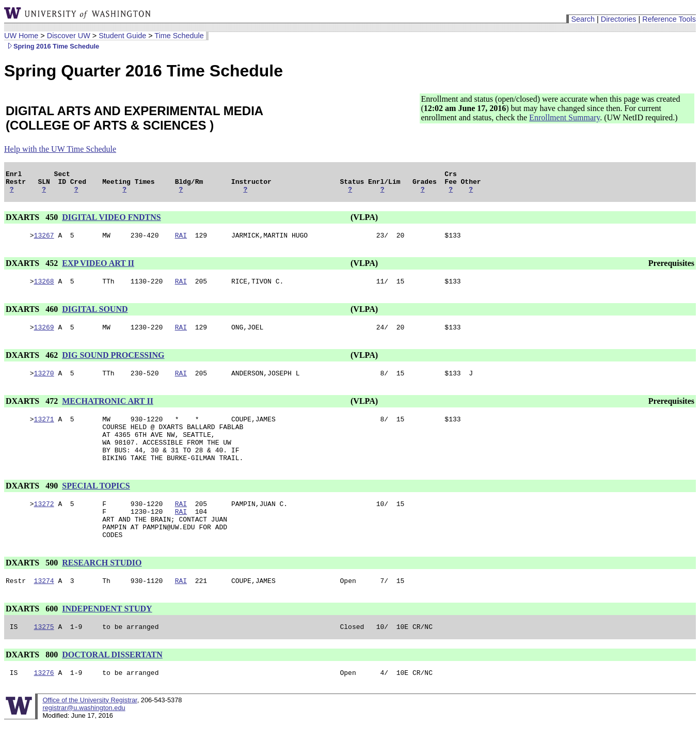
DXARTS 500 (33, 590)
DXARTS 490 (33, 506)
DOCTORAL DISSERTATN (112, 686)
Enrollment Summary (564, 117)
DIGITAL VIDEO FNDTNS (111, 222)
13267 (44, 241)
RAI (181, 241)
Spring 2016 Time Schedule (52, 46)
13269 (44, 336)
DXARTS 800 (33, 686)
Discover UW (69, 36)
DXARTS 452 (33, 269)
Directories (619, 19)
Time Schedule (179, 36)
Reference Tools (669, 19)
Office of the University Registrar (90, 733)
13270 (44, 384)
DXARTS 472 (33, 412)
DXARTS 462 (33, 364)
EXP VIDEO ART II (98, 269)
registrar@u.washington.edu (84, 740)
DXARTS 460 (33, 317)
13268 (44, 289)
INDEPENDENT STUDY (107, 638)
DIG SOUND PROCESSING (113, 364)
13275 (44, 657)
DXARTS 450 (33, 222)
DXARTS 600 (33, 638)
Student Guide (122, 36)
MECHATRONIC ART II (108, 412)
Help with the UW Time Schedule (60, 149)
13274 (44, 610)
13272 (44, 525)
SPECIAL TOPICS (96, 506)
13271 (44, 431)
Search (583, 19)
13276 (44, 705)
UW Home (21, 36)
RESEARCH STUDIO (102, 590)
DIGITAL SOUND (95, 317)
